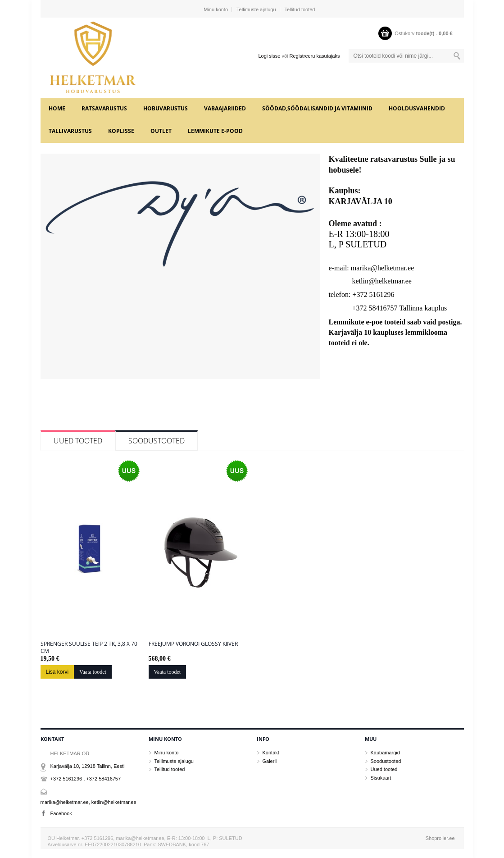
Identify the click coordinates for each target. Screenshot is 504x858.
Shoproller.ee (440, 838)
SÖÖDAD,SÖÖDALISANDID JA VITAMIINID (317, 108)
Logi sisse (269, 56)
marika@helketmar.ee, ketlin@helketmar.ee (89, 802)
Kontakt (271, 753)
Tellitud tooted (300, 9)
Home (57, 108)
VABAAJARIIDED (225, 108)
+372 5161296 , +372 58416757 (86, 779)
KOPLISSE (121, 131)
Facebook (61, 813)
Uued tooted (78, 441)
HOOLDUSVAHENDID (417, 108)
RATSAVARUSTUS (104, 108)
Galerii (270, 761)
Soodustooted (157, 441)
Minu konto (216, 9)
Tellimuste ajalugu (256, 9)
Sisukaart (381, 778)
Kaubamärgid (385, 753)
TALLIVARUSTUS (70, 131)
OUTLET (161, 131)
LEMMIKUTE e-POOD (215, 131)
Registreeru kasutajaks (315, 56)
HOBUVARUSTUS (166, 108)
